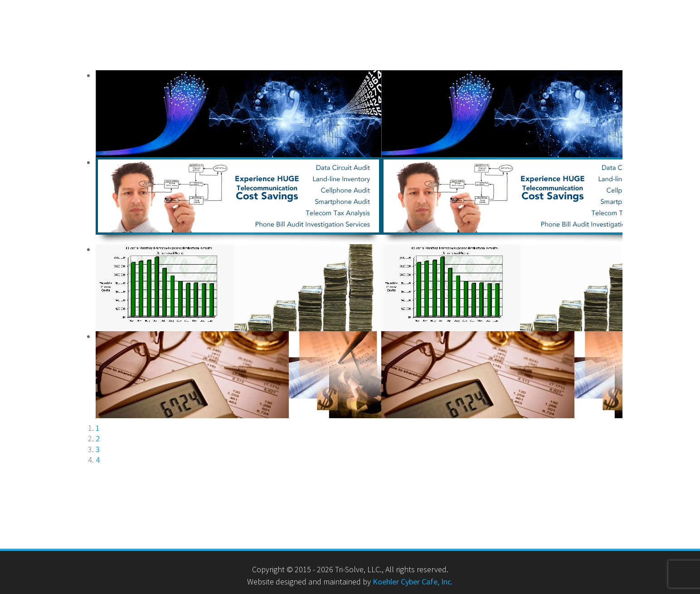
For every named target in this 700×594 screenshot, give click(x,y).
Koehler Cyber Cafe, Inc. (413, 582)
